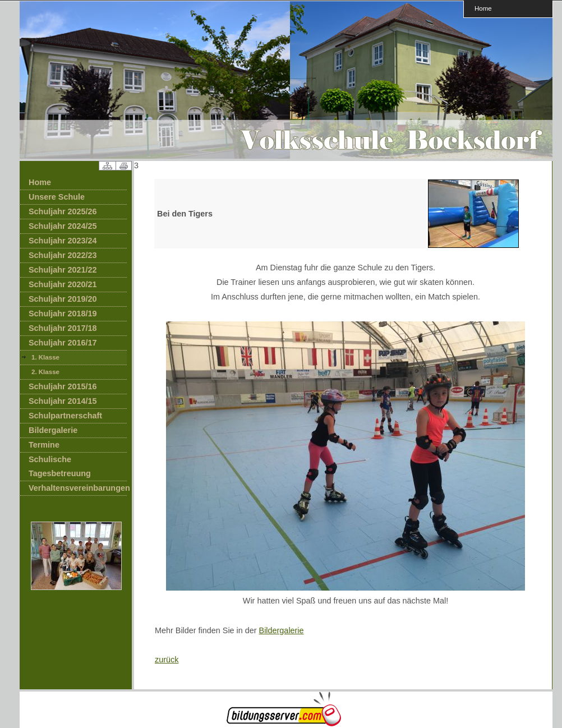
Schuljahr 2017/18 (63, 328)
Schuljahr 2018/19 (63, 314)
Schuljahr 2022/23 (63, 255)
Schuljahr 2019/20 (63, 299)
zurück (167, 660)
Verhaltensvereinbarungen (78, 488)
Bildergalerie (53, 430)
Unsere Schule (57, 197)
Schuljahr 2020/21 (63, 284)
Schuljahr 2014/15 (63, 401)
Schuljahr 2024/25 (63, 226)
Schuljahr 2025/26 (63, 211)
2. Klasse (45, 372)
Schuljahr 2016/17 (63, 343)
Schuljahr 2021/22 (63, 270)
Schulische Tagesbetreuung (60, 466)
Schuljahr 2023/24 (63, 241)
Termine (44, 445)
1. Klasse (45, 357)
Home (483, 8)
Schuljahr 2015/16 (63, 386)
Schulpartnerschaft (65, 416)
